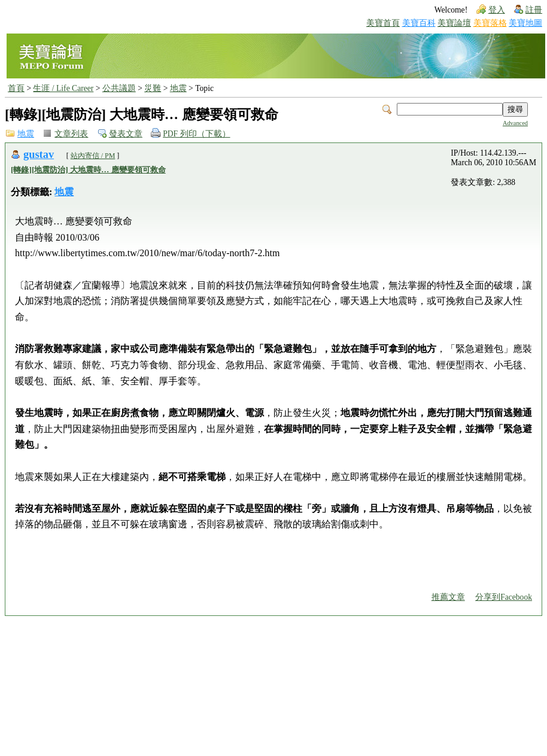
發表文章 (126, 134)
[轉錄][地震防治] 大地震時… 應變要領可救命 (88, 170)
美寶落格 (490, 23)
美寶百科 (419, 23)
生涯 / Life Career (63, 88)
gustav (39, 154)
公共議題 (119, 88)
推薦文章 (448, 597)
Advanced (515, 123)
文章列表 (71, 134)
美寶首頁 (383, 23)
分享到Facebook (504, 597)
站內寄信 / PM (93, 156)
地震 (178, 88)
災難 (153, 88)
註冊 (534, 10)
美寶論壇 (454, 23)
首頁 (16, 88)
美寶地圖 (525, 23)
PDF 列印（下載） (196, 134)
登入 (497, 10)
